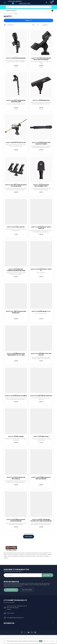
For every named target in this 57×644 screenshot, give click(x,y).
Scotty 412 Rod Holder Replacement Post (41, 186)
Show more (29, 537)
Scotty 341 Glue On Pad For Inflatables (16, 478)
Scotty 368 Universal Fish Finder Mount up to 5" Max (16, 354)
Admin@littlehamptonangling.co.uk (15, 618)
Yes (41, 641)
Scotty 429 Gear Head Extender (16, 396)
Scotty (16, 14)
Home (5, 14)
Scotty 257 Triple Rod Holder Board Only (16, 312)
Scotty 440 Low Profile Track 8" (41, 270)
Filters (29, 20)
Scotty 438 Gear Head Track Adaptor (41, 228)
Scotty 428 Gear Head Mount (16, 58)
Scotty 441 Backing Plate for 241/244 (41, 354)
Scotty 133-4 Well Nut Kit (16, 227)
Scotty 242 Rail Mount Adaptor (41, 396)
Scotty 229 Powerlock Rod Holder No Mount (16, 520)
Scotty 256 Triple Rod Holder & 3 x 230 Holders (16, 186)
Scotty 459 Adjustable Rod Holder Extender (41, 143)
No (45, 641)
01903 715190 (10, 613)
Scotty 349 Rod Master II (41, 100)
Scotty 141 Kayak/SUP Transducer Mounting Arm (16, 270)
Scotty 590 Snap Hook (41, 437)
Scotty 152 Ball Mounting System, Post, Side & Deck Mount (41, 520)
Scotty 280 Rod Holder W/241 (16, 143)
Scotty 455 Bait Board (16, 437)
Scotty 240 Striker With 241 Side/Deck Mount (41, 478)
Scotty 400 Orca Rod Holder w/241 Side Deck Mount (41, 59)
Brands (10, 14)
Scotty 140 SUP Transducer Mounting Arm (16, 101)
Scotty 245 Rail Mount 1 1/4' (41, 311)
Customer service (11, 590)
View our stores (27, 590)
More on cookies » (51, 641)
